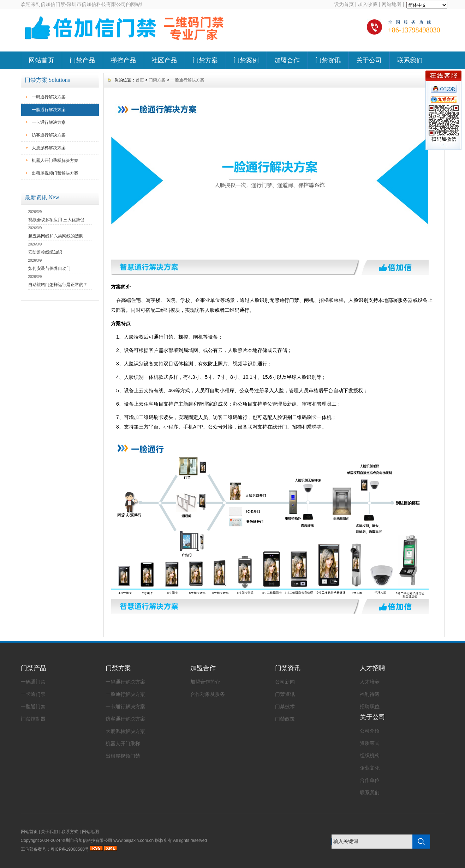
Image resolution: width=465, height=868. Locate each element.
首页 (140, 80)
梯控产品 (123, 60)
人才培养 (370, 682)
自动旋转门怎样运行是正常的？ (58, 285)
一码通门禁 (33, 682)
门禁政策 (285, 719)
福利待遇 (370, 694)
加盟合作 (287, 60)
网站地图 (392, 4)
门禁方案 (205, 60)
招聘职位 (370, 706)
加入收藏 (368, 4)
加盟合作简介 (205, 682)
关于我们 (49, 832)
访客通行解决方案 (49, 135)
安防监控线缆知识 (45, 252)
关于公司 (369, 60)
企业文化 (370, 768)
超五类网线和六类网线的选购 (56, 236)
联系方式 (70, 832)
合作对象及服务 (208, 694)
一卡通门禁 (33, 694)
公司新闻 (285, 682)
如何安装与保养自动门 (49, 268)
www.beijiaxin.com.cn (133, 840)
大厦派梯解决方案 (49, 148)
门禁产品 (82, 60)
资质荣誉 (370, 743)
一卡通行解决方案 (49, 122)
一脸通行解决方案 (49, 110)
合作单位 (370, 780)
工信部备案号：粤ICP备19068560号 (55, 849)
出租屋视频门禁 (123, 756)
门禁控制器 (33, 719)
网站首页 (41, 60)
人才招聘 (372, 668)
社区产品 (164, 60)
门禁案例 (246, 60)
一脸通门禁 (33, 706)
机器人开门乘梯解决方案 (55, 160)
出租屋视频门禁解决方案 (55, 173)
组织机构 (370, 755)
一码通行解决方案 (49, 97)
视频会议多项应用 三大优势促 (56, 220)
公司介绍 (370, 731)
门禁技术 (285, 706)
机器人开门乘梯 (123, 743)
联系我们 (410, 60)
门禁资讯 (328, 60)
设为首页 (344, 4)
